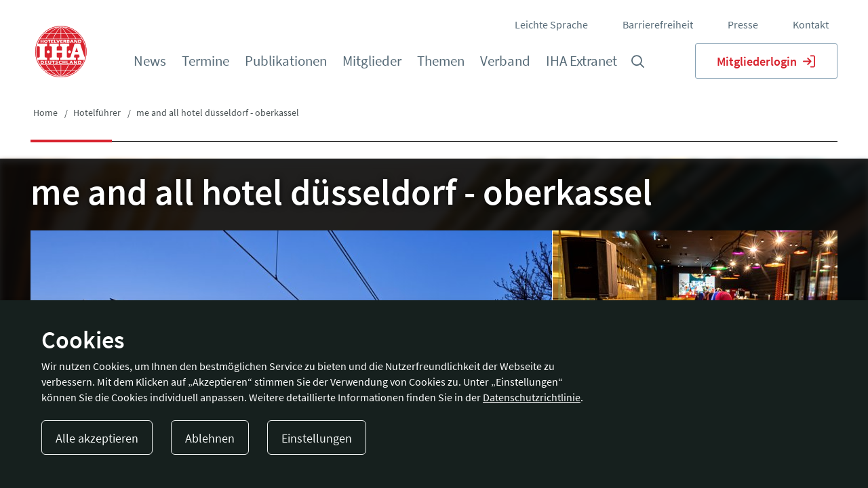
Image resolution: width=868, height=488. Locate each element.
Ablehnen (210, 438)
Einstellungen (317, 438)
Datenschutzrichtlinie (532, 397)
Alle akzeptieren (97, 438)
